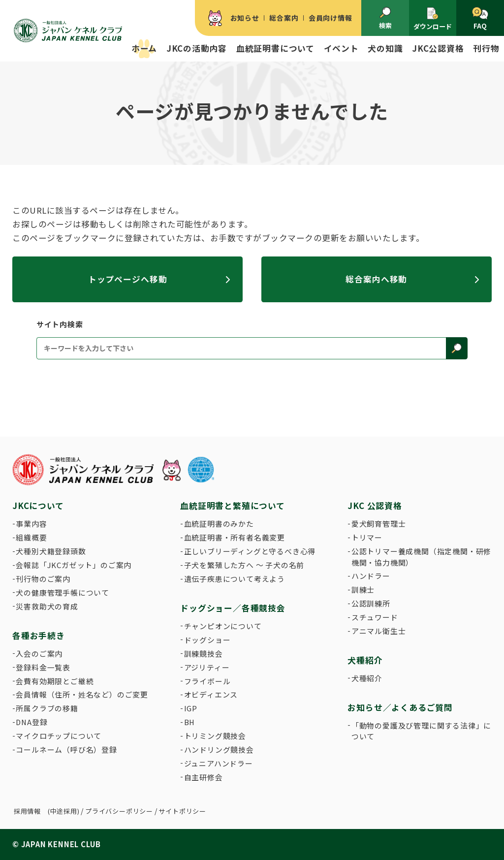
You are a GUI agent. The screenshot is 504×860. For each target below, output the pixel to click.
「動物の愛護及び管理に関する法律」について (421, 731)
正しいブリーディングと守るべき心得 (250, 551)
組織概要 (31, 537)
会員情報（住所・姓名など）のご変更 (82, 694)
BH (190, 722)
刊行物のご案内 (43, 579)
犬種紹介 (367, 678)
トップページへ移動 (128, 279)
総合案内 (284, 18)
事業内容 (31, 524)
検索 (385, 18)
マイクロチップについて (59, 736)
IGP (191, 708)
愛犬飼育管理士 (379, 524)
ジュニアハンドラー (219, 763)
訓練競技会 (204, 653)
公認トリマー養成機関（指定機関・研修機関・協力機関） (421, 557)
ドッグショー (207, 640)
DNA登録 (31, 722)
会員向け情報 (331, 18)
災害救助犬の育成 (47, 606)
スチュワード (375, 617)
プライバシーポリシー (119, 811)
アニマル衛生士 (379, 631)
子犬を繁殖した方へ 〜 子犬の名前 (244, 565)
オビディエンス (211, 694)
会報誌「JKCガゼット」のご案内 (74, 565)
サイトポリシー (182, 811)
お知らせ (245, 18)
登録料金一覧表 (43, 667)
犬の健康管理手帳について (63, 592)
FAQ (480, 19)
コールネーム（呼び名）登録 (66, 749)
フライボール (207, 681)
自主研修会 (204, 777)
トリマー (367, 537)
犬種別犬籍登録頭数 (51, 551)
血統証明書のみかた (219, 524)
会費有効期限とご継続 (55, 681)
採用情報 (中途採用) (47, 811)
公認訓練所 (371, 603)
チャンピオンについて (223, 626)
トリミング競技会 (215, 736)
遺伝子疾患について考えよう (235, 579)
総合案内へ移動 (376, 279)
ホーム (144, 48)
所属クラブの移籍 (47, 708)
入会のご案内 (39, 653)
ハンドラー (371, 576)
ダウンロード (433, 19)
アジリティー (207, 667)
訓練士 (363, 589)
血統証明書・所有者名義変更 (235, 537)
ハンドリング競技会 (219, 749)
